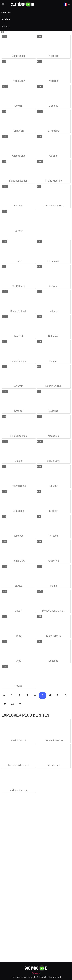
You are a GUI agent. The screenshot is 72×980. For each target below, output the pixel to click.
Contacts (36, 973)
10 (13, 704)
